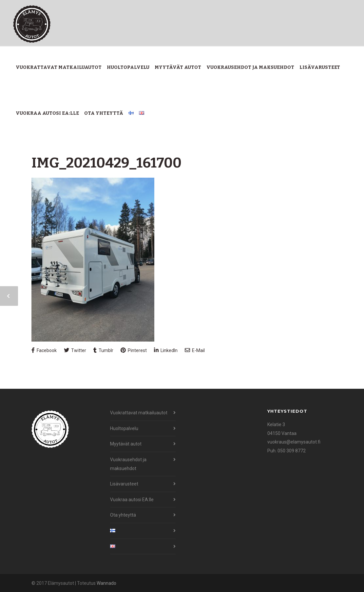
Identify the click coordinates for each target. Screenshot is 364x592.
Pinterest (134, 350)
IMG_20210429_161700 (106, 163)
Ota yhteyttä (104, 113)
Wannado (106, 583)
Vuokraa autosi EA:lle (47, 113)
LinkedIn (166, 350)
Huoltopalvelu (128, 67)
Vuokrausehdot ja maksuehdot (250, 67)
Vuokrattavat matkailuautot (59, 67)
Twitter (75, 350)
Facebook (44, 350)
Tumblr (103, 350)
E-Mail (195, 350)
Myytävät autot (178, 67)
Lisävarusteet (320, 67)
